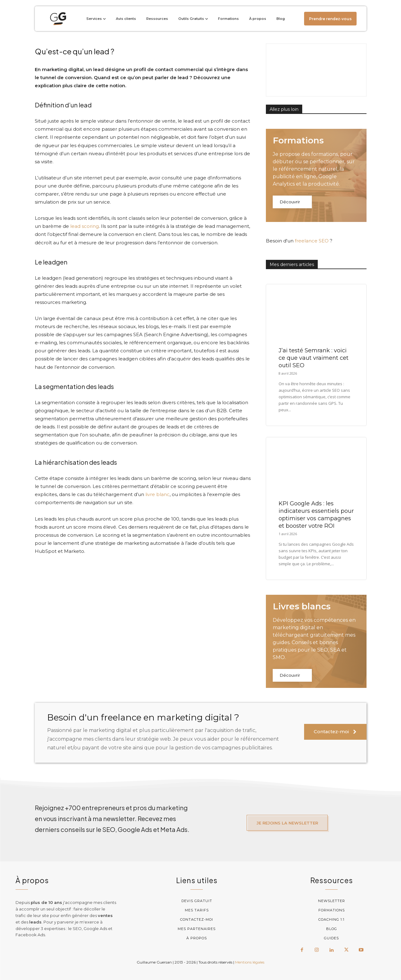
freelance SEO (312, 241)
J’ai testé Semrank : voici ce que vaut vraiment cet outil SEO (314, 358)
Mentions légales (250, 962)
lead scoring (84, 226)
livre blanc (157, 494)
